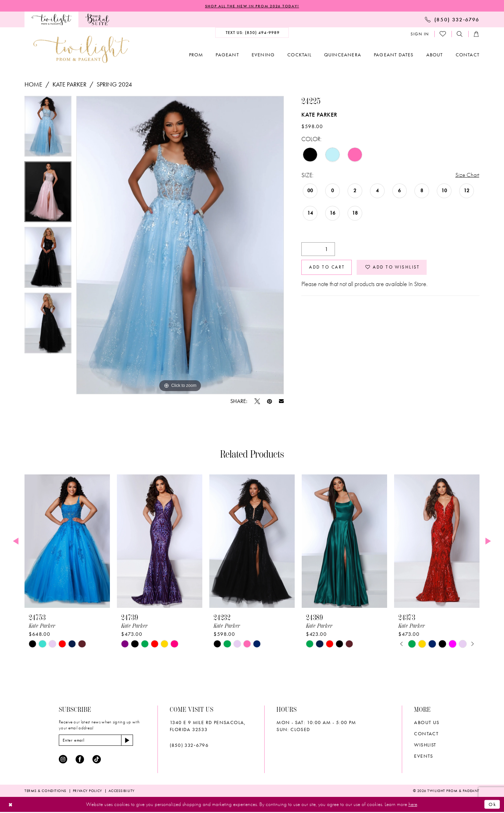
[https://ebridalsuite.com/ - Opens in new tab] (97, 20)
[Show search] (460, 34)
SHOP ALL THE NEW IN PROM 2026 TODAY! (252, 6)
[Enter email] (98, 741)
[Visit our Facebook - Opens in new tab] (80, 760)
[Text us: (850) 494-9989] (252, 33)
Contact (426, 734)
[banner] (81, 50)
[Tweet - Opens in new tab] (257, 402)
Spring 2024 (114, 85)
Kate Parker (69, 85)
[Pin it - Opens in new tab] (269, 402)
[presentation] (67, 541)
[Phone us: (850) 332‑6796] (452, 20)
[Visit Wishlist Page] (443, 34)
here (413, 805)
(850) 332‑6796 (189, 745)
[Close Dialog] (11, 805)
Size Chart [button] (467, 176)
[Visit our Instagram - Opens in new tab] (63, 760)
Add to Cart (329, 269)
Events (423, 756)
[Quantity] (318, 250)
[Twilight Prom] (51, 20)
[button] (420, 34)
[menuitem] (51, 20)
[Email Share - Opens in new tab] (281, 402)
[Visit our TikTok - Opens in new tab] (97, 760)
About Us (427, 723)
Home (33, 85)
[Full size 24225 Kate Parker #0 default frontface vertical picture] (180, 245)
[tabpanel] (48, 129)
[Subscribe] (131, 741)
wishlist (425, 745)
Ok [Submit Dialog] (492, 805)
